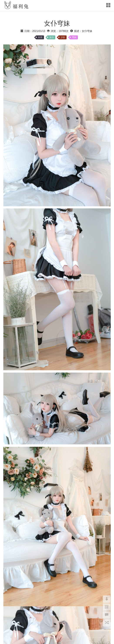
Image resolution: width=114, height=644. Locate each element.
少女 (63, 37)
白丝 (40, 37)
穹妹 (74, 37)
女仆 (52, 37)
